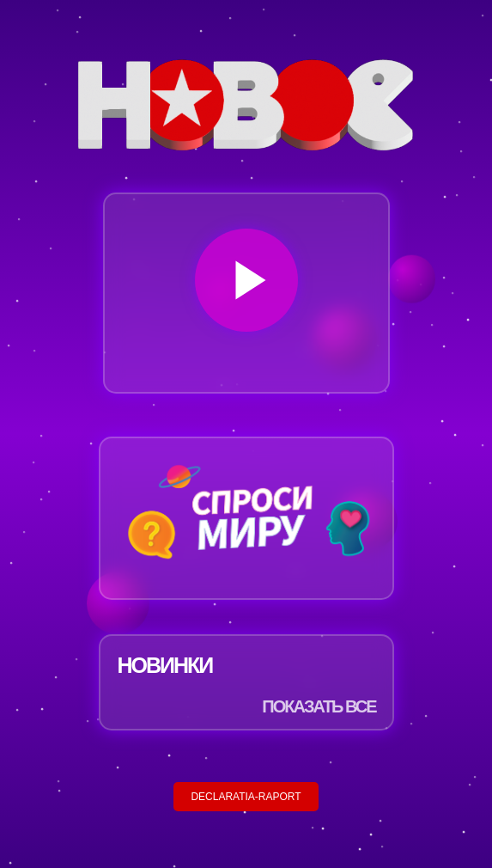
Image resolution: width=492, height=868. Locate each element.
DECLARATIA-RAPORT (246, 797)
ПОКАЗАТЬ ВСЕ (319, 706)
